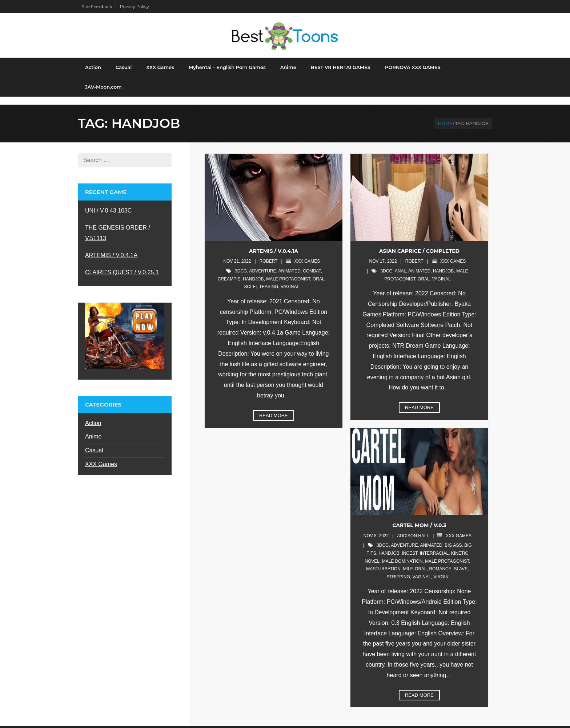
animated (289, 263)
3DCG (241, 263)
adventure (262, 263)
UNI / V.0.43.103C (108, 203)
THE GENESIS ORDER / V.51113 (118, 225)
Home (445, 116)
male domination (402, 554)
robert (269, 254)
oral (319, 271)
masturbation (383, 561)
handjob (253, 271)
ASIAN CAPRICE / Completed (419, 243)
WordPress (190, 723)
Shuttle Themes (128, 723)
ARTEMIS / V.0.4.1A (274, 243)
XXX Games (307, 254)
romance (440, 561)
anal (400, 263)
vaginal (290, 279)
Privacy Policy (134, 6)
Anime (93, 429)
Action (93, 415)
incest (410, 546)
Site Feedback (97, 6)
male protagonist (288, 271)
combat (312, 263)
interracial (434, 546)
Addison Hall (413, 528)
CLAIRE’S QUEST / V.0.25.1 (122, 265)
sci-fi (251, 279)
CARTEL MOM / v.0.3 (419, 518)
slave (461, 561)
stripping (398, 569)
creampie (229, 271)
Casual (94, 443)
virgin (441, 569)
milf (408, 561)
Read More (274, 408)
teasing (269, 279)
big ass (453, 538)
